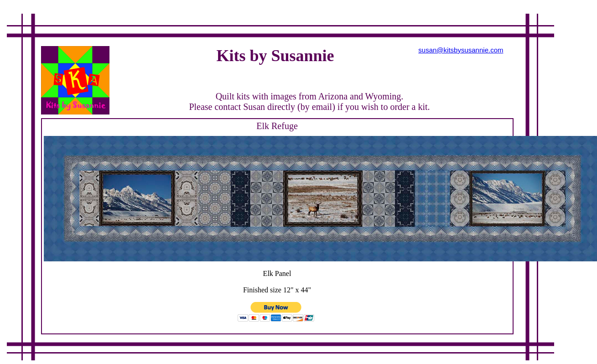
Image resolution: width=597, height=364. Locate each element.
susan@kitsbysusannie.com (461, 50)
